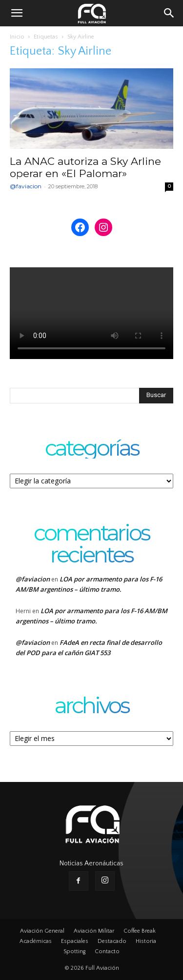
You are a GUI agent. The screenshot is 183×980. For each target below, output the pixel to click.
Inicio (17, 37)
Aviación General (42, 931)
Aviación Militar (94, 931)
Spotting (74, 951)
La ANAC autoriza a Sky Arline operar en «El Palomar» (85, 167)
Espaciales (75, 941)
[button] (17, 13)
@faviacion (26, 186)
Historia (146, 941)
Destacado (112, 941)
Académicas (36, 941)
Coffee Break (140, 931)
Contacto (107, 951)
